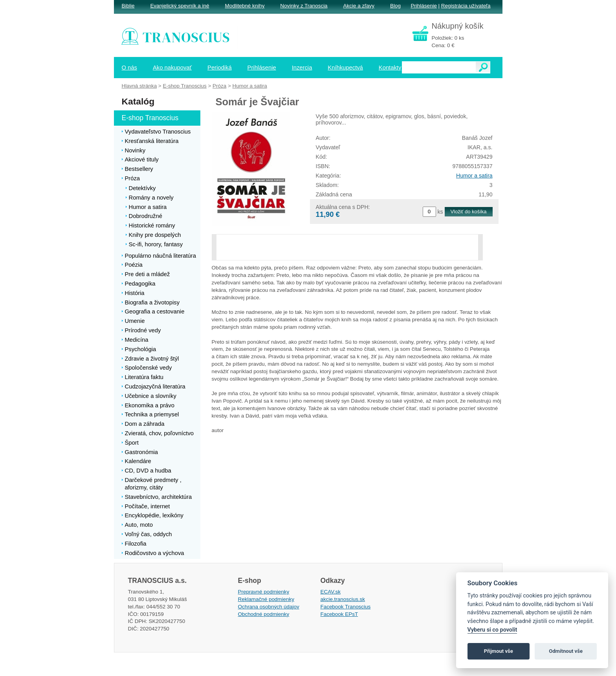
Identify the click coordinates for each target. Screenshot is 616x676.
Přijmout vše (499, 651)
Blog (395, 6)
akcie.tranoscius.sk (343, 599)
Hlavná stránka (139, 86)
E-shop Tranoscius (184, 86)
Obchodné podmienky (264, 614)
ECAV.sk (331, 592)
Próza (219, 86)
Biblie (128, 6)
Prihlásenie (423, 6)
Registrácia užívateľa (466, 6)
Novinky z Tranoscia (304, 6)
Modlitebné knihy (245, 6)
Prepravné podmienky (264, 592)
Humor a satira (474, 176)
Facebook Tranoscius (346, 607)
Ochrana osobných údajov (269, 607)
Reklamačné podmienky (266, 599)
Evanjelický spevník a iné (180, 6)
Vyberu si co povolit (492, 630)
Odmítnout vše (566, 651)
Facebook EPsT (339, 614)
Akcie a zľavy (359, 6)
